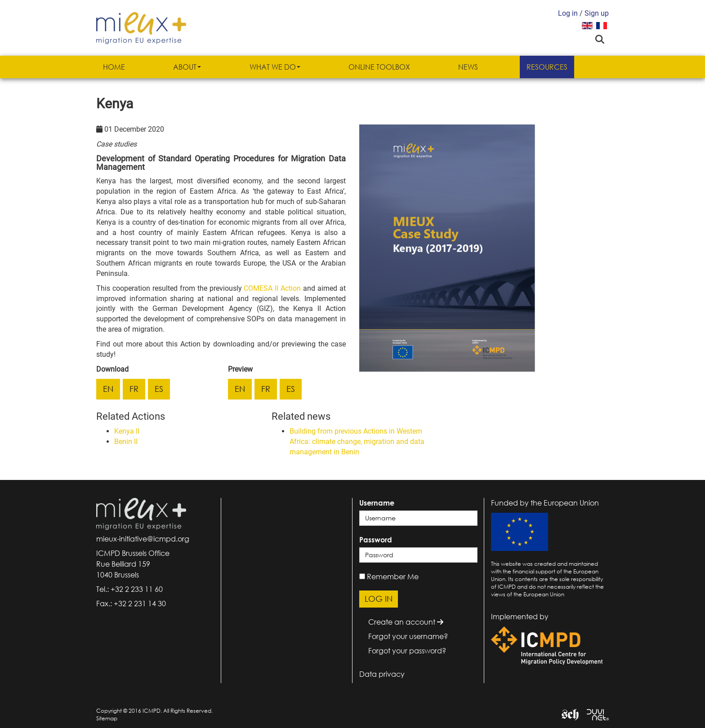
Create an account (406, 622)
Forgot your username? (408, 636)
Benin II (126, 442)
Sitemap (107, 718)
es (159, 389)
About (187, 67)
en (108, 389)
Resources (547, 67)
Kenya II (127, 431)
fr (134, 389)
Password (376, 540)
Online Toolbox (379, 67)
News (468, 67)
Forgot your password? (407, 651)
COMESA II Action (272, 288)
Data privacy (382, 674)
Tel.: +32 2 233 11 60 (129, 589)
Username (377, 503)
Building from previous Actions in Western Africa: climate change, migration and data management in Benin (357, 442)
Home (114, 67)
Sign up (597, 13)
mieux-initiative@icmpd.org (143, 539)
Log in (568, 13)
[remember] (362, 576)
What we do (275, 67)
